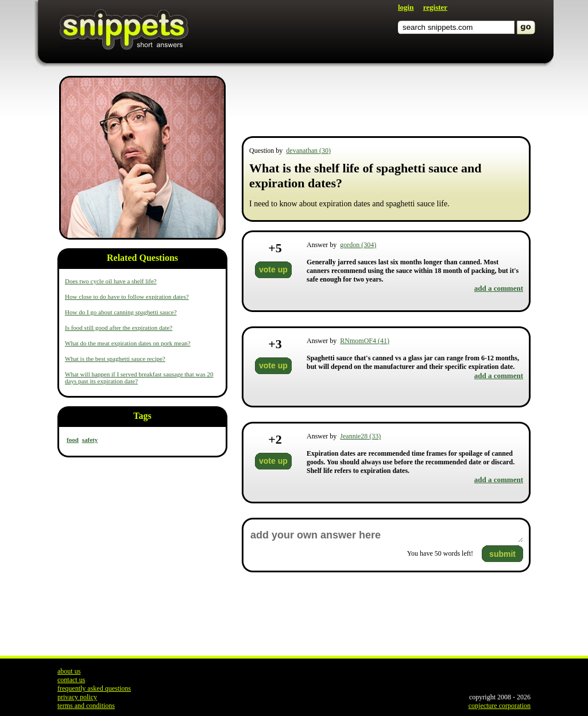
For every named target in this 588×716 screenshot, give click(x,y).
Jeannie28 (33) (360, 436)
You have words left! (440, 553)
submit (502, 554)
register (435, 7)
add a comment (499, 288)
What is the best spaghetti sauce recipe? (115, 359)
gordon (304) (358, 245)
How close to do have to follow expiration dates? (127, 297)
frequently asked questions (94, 688)
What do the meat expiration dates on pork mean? (128, 343)
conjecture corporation (500, 706)
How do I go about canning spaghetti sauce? (121, 312)
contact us (71, 680)
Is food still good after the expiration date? (119, 328)
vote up (273, 270)
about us (69, 671)
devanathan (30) (308, 151)
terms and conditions (86, 706)
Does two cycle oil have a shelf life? (111, 281)
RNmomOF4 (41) (365, 341)
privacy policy (77, 697)
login (406, 7)
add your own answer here (386, 535)
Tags (142, 416)
